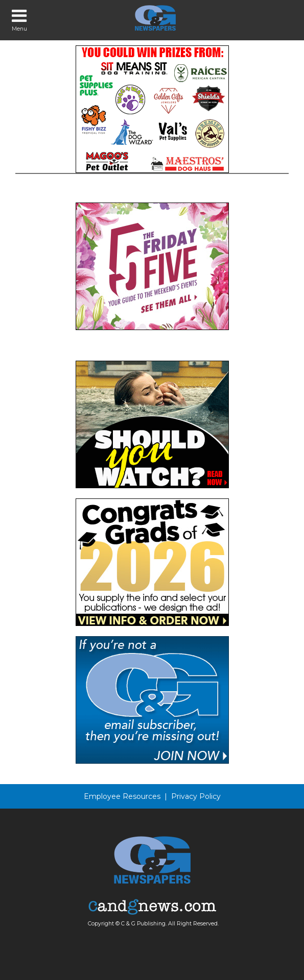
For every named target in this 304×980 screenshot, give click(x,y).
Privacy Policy (196, 796)
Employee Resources (122, 796)
